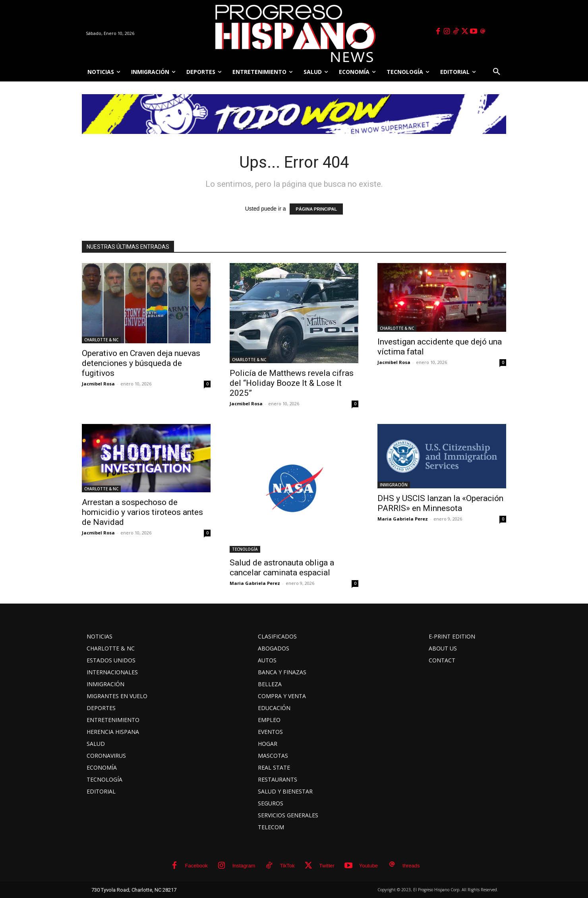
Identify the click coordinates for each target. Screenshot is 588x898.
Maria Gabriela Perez (255, 583)
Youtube (368, 866)
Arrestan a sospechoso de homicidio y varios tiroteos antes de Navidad (142, 512)
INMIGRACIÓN (394, 485)
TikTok (287, 866)
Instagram (244, 866)
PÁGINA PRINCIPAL (316, 209)
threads (411, 866)
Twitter (327, 866)
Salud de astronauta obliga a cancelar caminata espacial (282, 568)
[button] (497, 72)
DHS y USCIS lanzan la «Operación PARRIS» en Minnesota (440, 503)
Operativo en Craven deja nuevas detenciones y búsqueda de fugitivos (141, 363)
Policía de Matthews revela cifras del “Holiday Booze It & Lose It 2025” (292, 383)
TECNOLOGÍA (245, 549)
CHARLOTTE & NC (101, 340)
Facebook (196, 866)
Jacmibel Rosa (98, 384)
